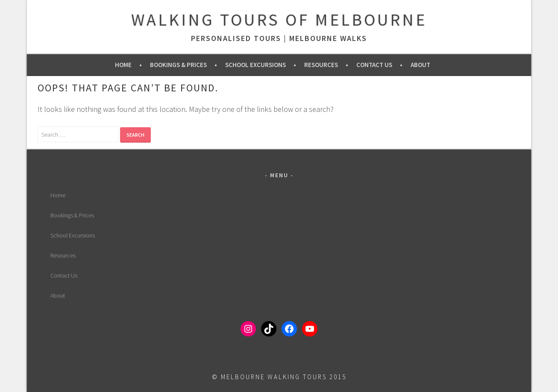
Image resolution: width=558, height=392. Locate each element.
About (420, 65)
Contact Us (374, 65)
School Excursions (256, 65)
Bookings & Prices (178, 65)
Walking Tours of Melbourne (279, 20)
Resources (321, 65)
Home (123, 65)
